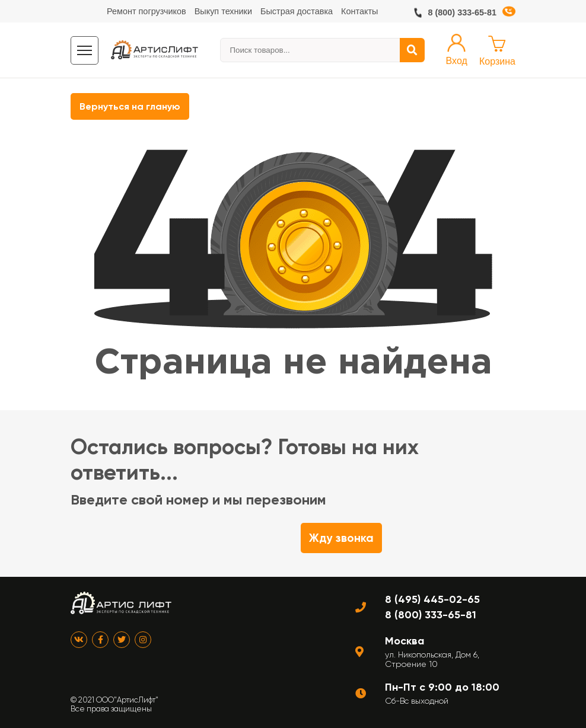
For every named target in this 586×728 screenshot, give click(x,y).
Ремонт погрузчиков (146, 11)
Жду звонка (341, 538)
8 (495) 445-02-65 (432, 599)
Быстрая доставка (297, 11)
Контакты (359, 11)
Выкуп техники (223, 11)
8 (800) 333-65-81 (462, 12)
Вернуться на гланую (130, 106)
